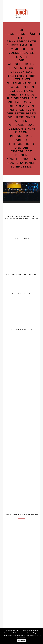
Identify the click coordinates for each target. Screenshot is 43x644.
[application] (22, 193)
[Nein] (40, 636)
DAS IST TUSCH (22, 238)
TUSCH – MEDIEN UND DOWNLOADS (21, 514)
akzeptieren (21, 641)
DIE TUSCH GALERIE (21, 294)
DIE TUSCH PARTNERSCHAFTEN (22, 275)
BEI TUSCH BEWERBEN (22, 330)
